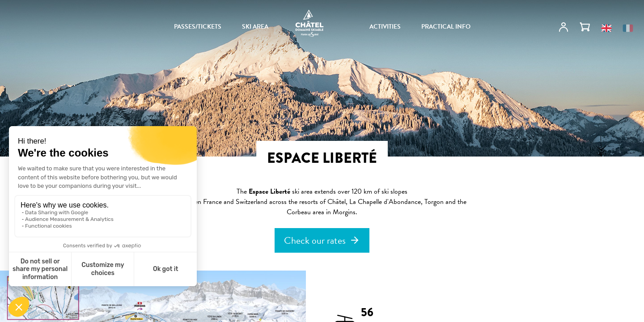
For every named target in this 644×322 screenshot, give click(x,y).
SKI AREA (255, 27)
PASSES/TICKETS (198, 27)
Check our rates (315, 240)
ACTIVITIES (385, 27)
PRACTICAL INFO (446, 27)
